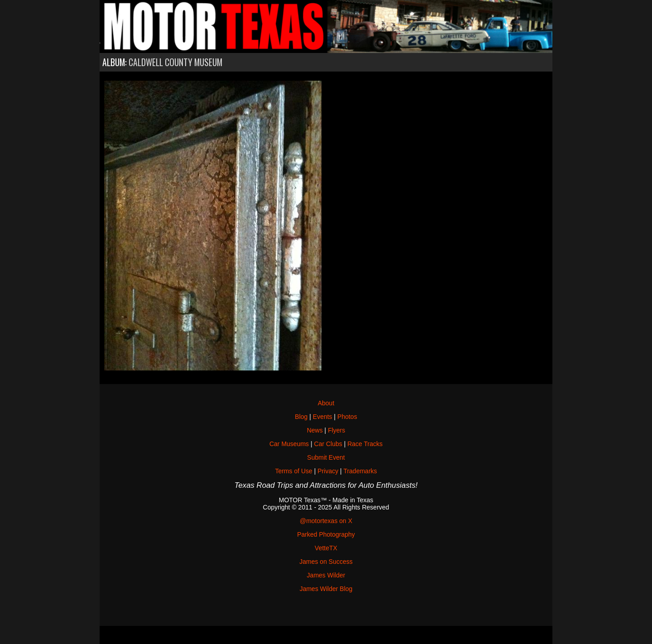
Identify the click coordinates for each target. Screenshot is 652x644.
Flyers (336, 430)
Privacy (328, 471)
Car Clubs (328, 444)
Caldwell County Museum (175, 62)
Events (323, 417)
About (326, 403)
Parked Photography (326, 534)
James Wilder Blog (326, 589)
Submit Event (326, 457)
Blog (301, 417)
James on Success (326, 562)
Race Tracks (365, 444)
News (315, 430)
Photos (347, 417)
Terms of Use (293, 471)
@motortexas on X (326, 521)
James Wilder (326, 575)
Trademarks (360, 471)
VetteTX (326, 548)
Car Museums (289, 444)
